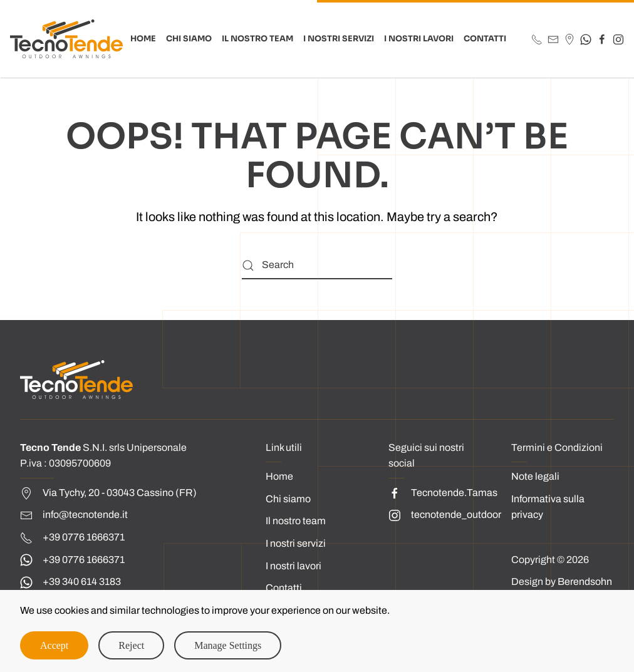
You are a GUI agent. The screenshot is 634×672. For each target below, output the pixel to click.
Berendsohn (585, 582)
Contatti (284, 588)
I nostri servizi (296, 543)
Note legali (535, 476)
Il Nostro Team (257, 39)
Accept (54, 645)
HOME (143, 39)
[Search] (317, 265)
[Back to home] (66, 39)
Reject (131, 645)
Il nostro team (296, 521)
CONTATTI (485, 39)
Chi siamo (288, 499)
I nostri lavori (294, 566)
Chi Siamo (189, 39)
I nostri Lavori (419, 39)
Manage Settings (228, 645)
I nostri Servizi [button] (339, 39)
